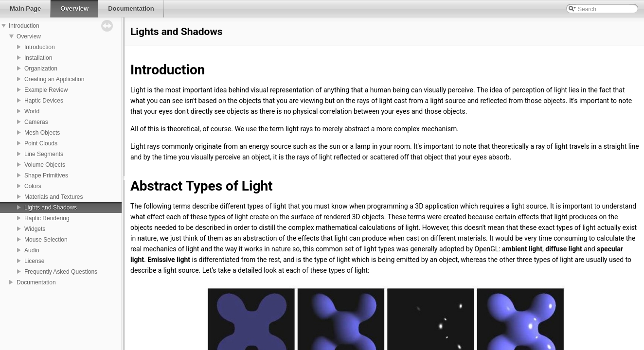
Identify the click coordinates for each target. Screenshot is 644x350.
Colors (33, 186)
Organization (41, 69)
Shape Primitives (46, 175)
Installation (38, 58)
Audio (32, 250)
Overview (29, 36)
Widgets (35, 229)
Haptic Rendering (47, 218)
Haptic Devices (44, 101)
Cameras (36, 122)
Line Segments (44, 154)
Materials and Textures (54, 197)
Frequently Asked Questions (61, 272)
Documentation (36, 282)
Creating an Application (54, 79)
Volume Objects (45, 165)
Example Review (46, 90)
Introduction (24, 26)
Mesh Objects (42, 133)
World (32, 111)
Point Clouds (41, 143)
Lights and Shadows (51, 208)
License (34, 261)
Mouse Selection (46, 240)
